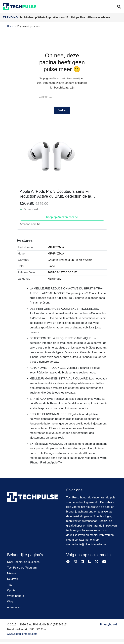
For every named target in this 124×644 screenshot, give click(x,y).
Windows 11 (61, 17)
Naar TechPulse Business (23, 562)
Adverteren (14, 608)
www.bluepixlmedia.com (22, 634)
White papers (16, 596)
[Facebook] (68, 562)
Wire (10, 602)
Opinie (11, 591)
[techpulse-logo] (19, 7)
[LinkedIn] (82, 562)
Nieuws (12, 573)
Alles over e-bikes (99, 17)
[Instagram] (75, 562)
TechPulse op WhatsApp (36, 17)
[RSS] (89, 562)
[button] (119, 7)
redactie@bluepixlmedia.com (90, 545)
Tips (10, 585)
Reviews (13, 579)
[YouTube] (104, 562)
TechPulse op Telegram (22, 568)
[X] (97, 562)
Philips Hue (78, 17)
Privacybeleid (108, 625)
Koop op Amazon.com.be (62, 217)
